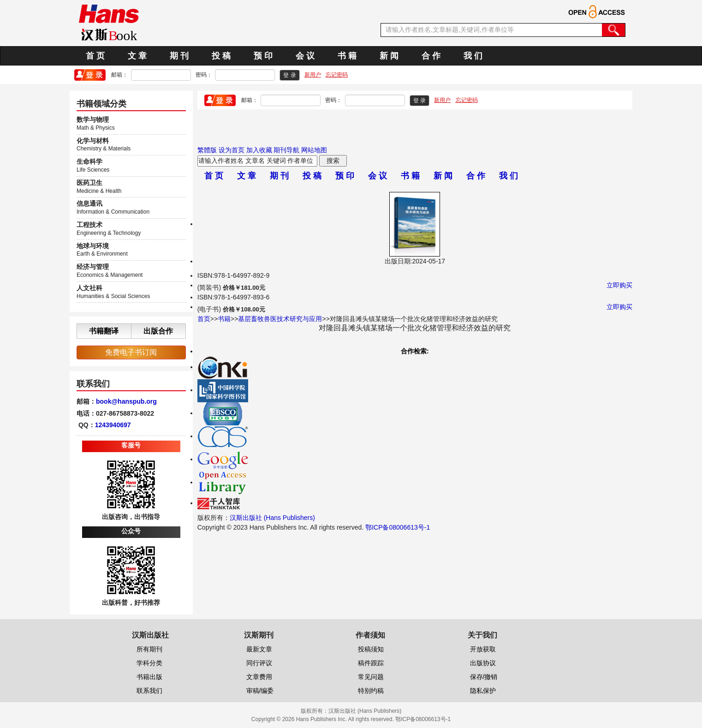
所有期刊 (149, 649)
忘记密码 (337, 75)
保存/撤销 (484, 677)
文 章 (137, 56)
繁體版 (207, 150)
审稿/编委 (260, 691)
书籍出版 (149, 677)
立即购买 (619, 285)
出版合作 (158, 331)
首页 (204, 319)
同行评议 (259, 663)
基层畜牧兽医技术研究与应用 (280, 319)
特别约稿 (371, 691)
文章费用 (259, 677)
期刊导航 (286, 150)
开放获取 (483, 649)
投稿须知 (371, 649)
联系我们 (149, 691)
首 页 (95, 56)
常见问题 (371, 677)
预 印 (263, 56)
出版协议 (483, 663)
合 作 (431, 56)
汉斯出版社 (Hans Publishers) (272, 518)
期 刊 (179, 56)
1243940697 (113, 425)
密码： (204, 75)
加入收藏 (259, 150)
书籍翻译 (104, 331)
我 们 (473, 56)
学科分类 (149, 663)
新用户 (313, 75)
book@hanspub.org (126, 401)
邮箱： (119, 75)
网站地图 (314, 150)
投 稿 (221, 56)
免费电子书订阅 (131, 352)
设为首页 (232, 150)
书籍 (224, 319)
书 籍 (347, 56)
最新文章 (259, 649)
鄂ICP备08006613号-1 (398, 527)
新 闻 (389, 56)
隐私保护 (483, 691)
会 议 (305, 56)
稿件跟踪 (371, 663)
